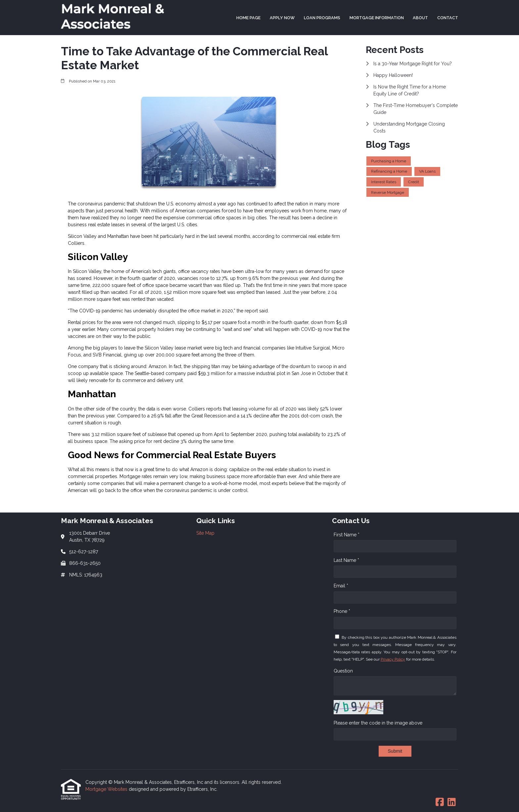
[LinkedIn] (452, 802)
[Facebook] (440, 802)
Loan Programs (322, 18)
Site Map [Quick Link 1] (205, 533)
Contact (448, 18)
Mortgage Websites (107, 789)
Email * (341, 586)
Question (343, 671)
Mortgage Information (377, 18)
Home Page (248, 18)
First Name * (347, 535)
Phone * (342, 611)
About (420, 18)
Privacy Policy (393, 659)
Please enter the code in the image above (378, 723)
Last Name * (346, 560)
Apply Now (282, 18)
